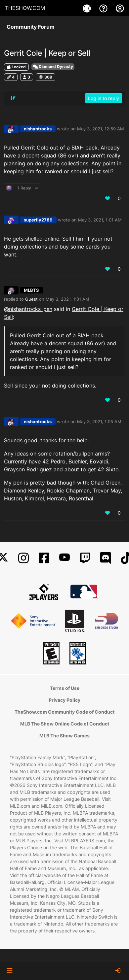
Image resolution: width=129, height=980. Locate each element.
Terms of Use (65, 688)
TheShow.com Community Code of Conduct (64, 712)
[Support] (104, 8)
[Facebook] (44, 558)
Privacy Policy (64, 700)
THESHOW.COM (25, 8)
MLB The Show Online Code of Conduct (65, 724)
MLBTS (31, 290)
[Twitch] (85, 558)
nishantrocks (38, 129)
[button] (9, 971)
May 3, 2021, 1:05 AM (99, 422)
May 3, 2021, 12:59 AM (101, 129)
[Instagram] (23, 558)
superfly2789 (38, 220)
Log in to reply (104, 98)
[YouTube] (64, 558)
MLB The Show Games (64, 736)
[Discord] (106, 558)
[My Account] (120, 8)
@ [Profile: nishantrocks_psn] (28, 309)
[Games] (88, 8)
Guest (31, 299)
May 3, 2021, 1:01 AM (100, 220)
